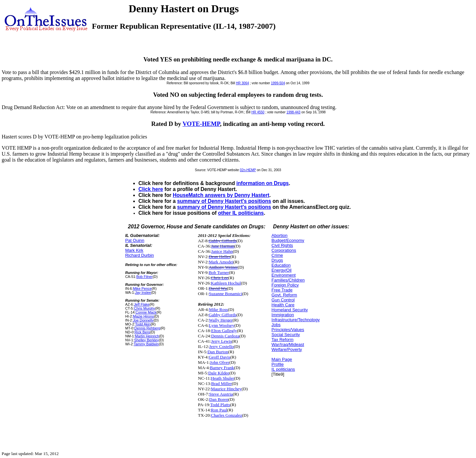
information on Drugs (263, 183)
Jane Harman (223, 246)
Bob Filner (144, 277)
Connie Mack (146, 312)
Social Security (286, 335)
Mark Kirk (134, 250)
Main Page (282, 359)
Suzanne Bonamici (225, 294)
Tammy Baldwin (146, 344)
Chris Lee (219, 278)
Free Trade (282, 290)
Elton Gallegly (224, 331)
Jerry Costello (221, 346)
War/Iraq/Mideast (288, 344)
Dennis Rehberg (147, 328)
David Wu (218, 288)
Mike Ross (218, 309)
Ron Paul (219, 410)
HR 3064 (242, 83)
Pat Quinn (135, 240)
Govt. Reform (284, 295)
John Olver (220, 362)
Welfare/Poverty (287, 349)
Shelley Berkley (147, 340)
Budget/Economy (288, 240)
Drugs (277, 260)
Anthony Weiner (223, 267)
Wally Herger (221, 320)
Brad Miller (222, 383)
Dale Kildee (219, 373)
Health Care (283, 305)
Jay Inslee (143, 292)
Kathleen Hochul (226, 283)
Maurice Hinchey (226, 389)
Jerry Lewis (222, 341)
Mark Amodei (221, 262)
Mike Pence (142, 288)
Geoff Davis (219, 357)
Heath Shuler (222, 378)
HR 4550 (258, 112)
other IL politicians (241, 213)
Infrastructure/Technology (296, 320)
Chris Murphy (144, 308)
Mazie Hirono (143, 316)
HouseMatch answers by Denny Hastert (221, 195)
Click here (151, 189)
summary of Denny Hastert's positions (224, 201)
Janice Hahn (222, 251)
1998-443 (294, 112)
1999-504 (278, 83)
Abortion (279, 235)
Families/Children (288, 280)
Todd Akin (143, 324)
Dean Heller (220, 257)
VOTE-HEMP (201, 124)
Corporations (284, 250)
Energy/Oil (281, 270)
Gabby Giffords (222, 241)
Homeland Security (290, 310)
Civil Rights (282, 245)
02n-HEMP (248, 170)
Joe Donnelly (143, 320)
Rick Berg (142, 332)
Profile (278, 364)
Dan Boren (219, 399)
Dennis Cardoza (225, 336)
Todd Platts (220, 405)
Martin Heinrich (147, 336)
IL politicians (283, 369)
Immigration (283, 315)
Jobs (276, 325)
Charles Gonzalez (226, 415)
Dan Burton (218, 352)
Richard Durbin (140, 255)
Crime (277, 255)
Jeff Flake (142, 304)
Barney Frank (222, 368)
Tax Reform (282, 340)
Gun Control (283, 300)
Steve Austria (221, 394)
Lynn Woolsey (222, 325)
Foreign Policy (285, 285)
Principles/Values (288, 330)
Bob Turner (219, 272)
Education (281, 265)
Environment (283, 275)
